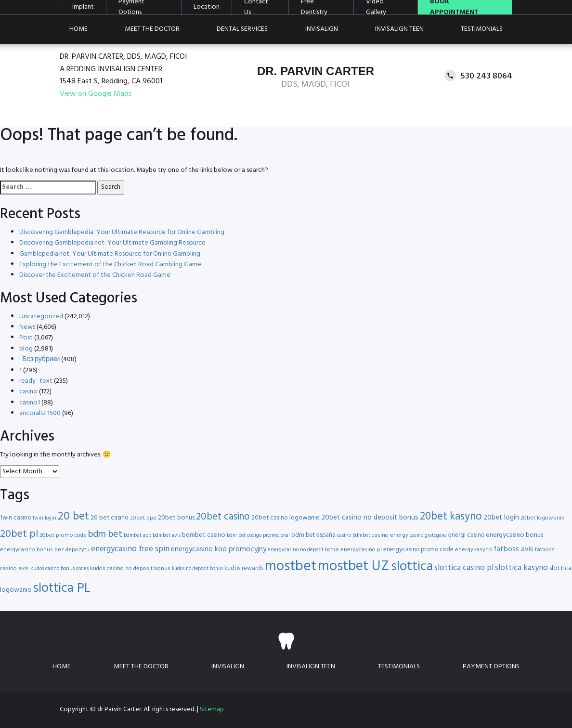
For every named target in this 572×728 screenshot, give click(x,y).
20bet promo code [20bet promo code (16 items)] (63, 535)
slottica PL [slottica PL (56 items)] (62, 588)
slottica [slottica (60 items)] (412, 567)
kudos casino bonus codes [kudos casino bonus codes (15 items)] (59, 569)
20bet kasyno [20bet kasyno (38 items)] (451, 517)
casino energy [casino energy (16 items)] (390, 535)
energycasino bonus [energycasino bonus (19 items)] (514, 535)
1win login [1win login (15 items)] (44, 518)
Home (78, 29)
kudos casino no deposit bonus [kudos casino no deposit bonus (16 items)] (130, 569)
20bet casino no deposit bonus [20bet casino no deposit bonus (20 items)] (370, 518)
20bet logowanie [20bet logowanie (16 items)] (543, 518)
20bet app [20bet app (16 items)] (143, 518)
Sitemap (212, 709)
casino (28, 392)
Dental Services (242, 29)
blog (26, 349)
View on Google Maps (96, 94)
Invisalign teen (399, 29)
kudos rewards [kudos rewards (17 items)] (244, 568)
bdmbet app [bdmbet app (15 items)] (137, 535)
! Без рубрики (39, 359)
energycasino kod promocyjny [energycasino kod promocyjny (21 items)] (219, 549)
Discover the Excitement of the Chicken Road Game (95, 275)
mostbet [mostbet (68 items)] (291, 566)
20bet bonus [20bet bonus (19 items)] (176, 518)
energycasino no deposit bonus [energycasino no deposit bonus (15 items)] (303, 550)
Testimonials (482, 29)
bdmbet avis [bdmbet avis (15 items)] (167, 535)
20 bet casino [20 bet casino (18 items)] (110, 518)
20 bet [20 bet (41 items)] (73, 517)
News (27, 327)
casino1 (30, 403)
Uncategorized (41, 317)
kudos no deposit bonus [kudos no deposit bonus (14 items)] (197, 569)
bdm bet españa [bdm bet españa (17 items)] (313, 535)
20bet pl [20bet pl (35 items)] (19, 534)
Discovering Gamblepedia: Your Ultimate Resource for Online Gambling (122, 232)
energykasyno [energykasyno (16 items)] (474, 550)
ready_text (36, 381)
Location (207, 7)
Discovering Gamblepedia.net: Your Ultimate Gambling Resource (112, 243)
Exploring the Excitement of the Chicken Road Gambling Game (110, 265)
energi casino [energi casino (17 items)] (466, 535)
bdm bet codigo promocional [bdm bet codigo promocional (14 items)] (258, 536)
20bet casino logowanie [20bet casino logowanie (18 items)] (286, 518)
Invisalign (322, 29)
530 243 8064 (487, 76)
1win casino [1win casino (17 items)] (15, 518)
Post (26, 338)
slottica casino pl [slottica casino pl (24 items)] (464, 568)
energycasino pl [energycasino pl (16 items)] (361, 550)
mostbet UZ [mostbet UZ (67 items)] (354, 566)
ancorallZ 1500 (40, 413)
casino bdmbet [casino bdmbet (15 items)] (354, 535)
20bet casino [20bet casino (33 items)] (223, 517)
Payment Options (491, 667)
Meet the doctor (152, 29)
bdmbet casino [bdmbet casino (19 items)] (204, 535)
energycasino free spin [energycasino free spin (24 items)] (130, 549)
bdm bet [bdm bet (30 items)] (105, 535)
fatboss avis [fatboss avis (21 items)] (513, 549)
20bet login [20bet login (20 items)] (501, 518)
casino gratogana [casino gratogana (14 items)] (428, 536)
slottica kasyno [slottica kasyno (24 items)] (521, 568)
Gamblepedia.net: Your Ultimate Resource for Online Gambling (110, 254)
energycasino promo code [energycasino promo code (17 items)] (418, 550)
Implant (83, 7)
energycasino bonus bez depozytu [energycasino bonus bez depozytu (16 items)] (45, 550)
